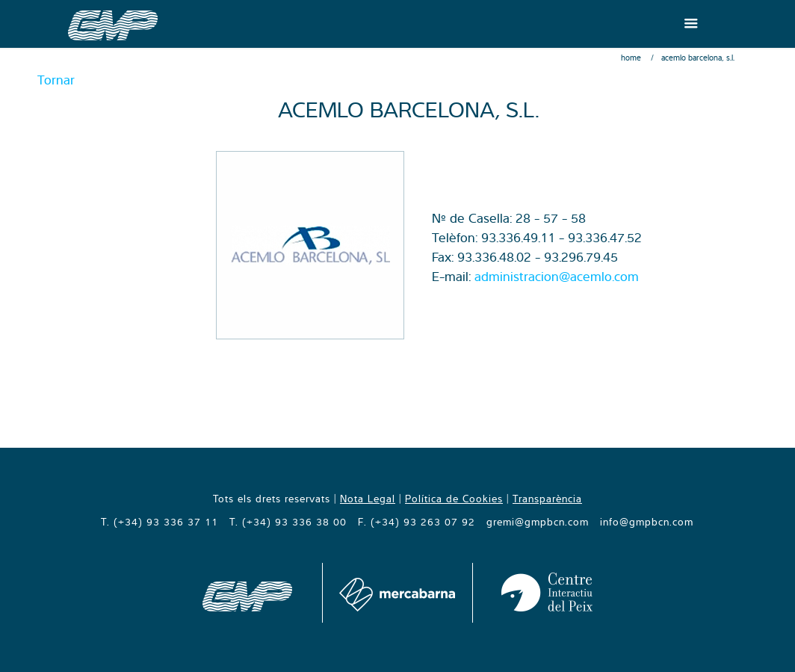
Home (631, 58)
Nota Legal (368, 499)
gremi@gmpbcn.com (538, 522)
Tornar (56, 80)
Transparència (547, 499)
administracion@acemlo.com (557, 276)
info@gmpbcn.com (647, 522)
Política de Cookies (454, 499)
